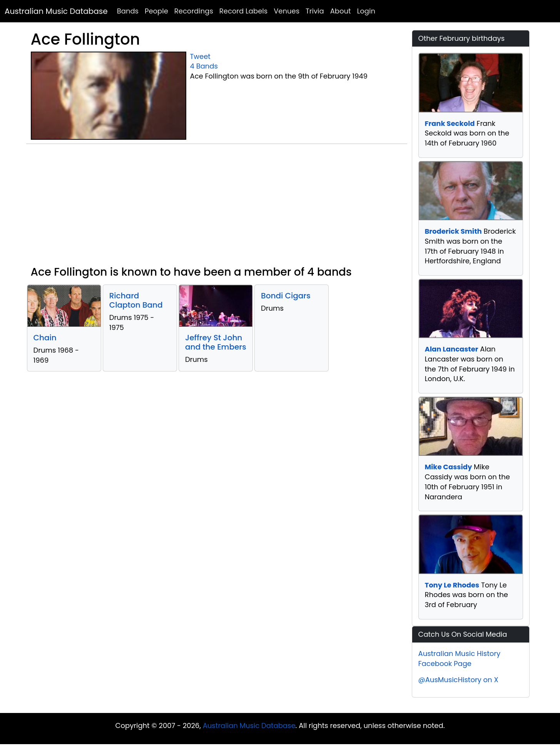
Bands (128, 11)
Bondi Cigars (286, 296)
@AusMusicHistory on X (458, 680)
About (341, 11)
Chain (45, 338)
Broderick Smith (453, 231)
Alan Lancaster (452, 349)
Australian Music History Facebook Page (460, 658)
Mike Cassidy (449, 467)
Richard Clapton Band (136, 300)
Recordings (194, 11)
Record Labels (243, 11)
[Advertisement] (217, 208)
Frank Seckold (450, 123)
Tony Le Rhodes (452, 585)
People (156, 11)
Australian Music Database (56, 11)
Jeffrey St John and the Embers (216, 342)
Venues (287, 11)
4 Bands (204, 66)
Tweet (200, 56)
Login (366, 11)
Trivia (315, 11)
